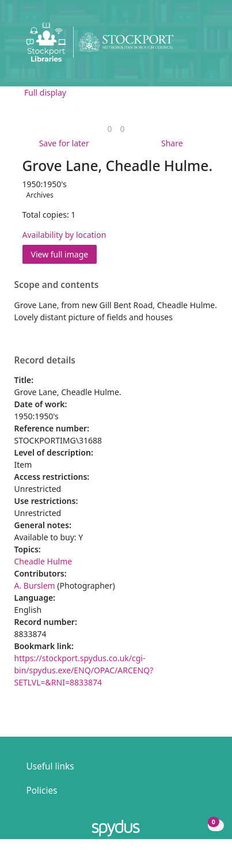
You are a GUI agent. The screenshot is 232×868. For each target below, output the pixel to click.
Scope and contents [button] (57, 285)
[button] (192, 46)
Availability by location (64, 235)
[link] (109, 129)
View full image (60, 254)
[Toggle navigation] (206, 46)
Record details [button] (45, 361)
